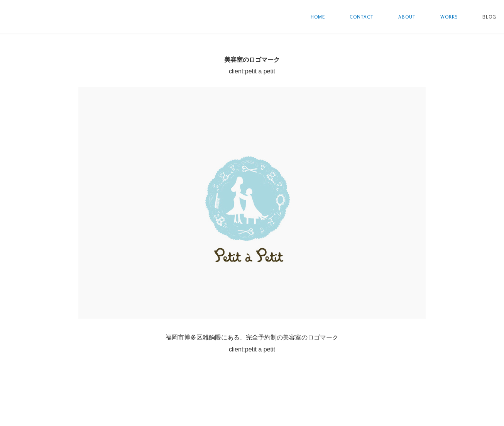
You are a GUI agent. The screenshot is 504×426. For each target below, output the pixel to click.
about (407, 17)
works (449, 17)
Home (318, 17)
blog (489, 17)
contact (362, 17)
